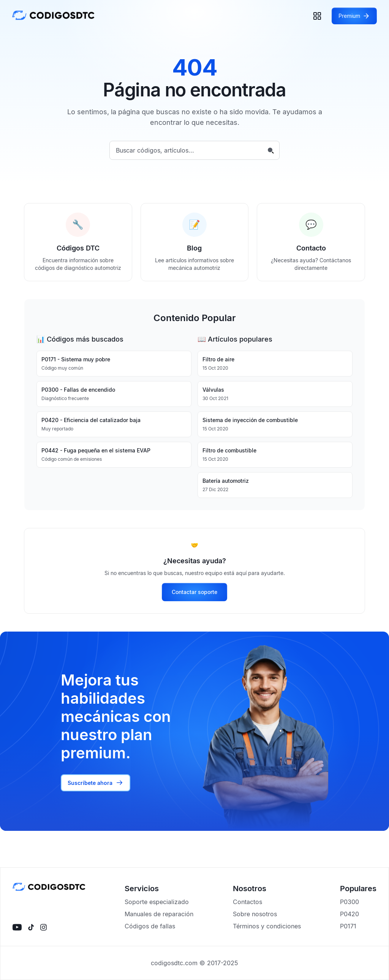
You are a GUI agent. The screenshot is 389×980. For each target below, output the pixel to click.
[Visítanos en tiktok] (31, 927)
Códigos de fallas (150, 926)
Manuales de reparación (159, 914)
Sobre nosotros (255, 914)
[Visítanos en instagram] (43, 927)
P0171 (348, 926)
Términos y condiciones (267, 926)
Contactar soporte (194, 592)
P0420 (349, 914)
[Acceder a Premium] (354, 16)
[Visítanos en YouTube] (17, 927)
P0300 (349, 902)
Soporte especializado (157, 902)
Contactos (247, 902)
